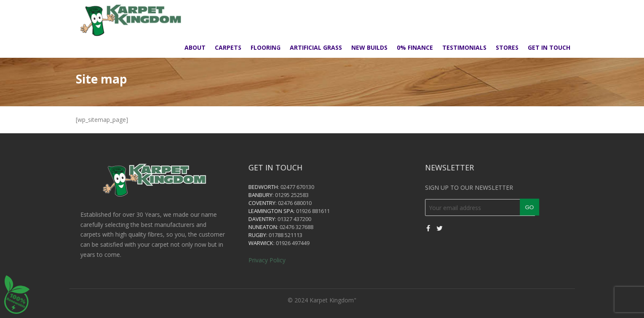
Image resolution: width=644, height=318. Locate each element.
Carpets (228, 47)
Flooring (266, 47)
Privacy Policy (278, 260)
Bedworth (274, 187)
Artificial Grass (316, 47)
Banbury (271, 195)
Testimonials (464, 47)
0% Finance (415, 47)
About (195, 47)
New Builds (369, 47)
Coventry (273, 203)
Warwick (272, 243)
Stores (507, 47)
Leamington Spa (282, 211)
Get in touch (549, 47)
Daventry (273, 219)
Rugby (268, 235)
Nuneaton (274, 227)
